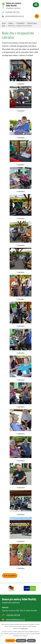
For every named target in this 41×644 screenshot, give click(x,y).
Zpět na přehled (10, 576)
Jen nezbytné (21, 641)
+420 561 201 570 (13, 615)
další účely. (25, 628)
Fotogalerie (20, 23)
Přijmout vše (10, 641)
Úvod (4, 23)
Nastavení (31, 641)
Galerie (11, 23)
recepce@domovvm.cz (15, 619)
